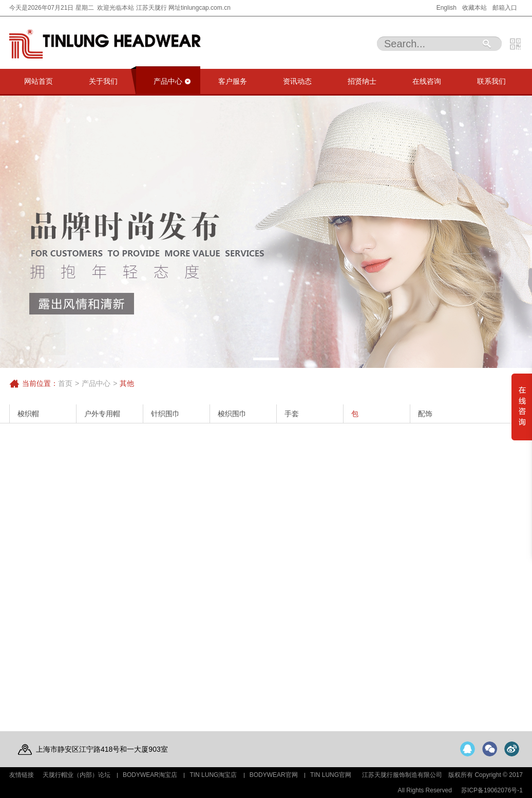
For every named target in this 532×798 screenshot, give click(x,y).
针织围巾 (165, 414)
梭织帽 (28, 414)
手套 (292, 414)
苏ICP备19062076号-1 (492, 790)
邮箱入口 (505, 8)
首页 (65, 383)
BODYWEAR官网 (274, 775)
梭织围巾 (232, 414)
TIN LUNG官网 (331, 775)
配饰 (425, 414)
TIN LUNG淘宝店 (213, 775)
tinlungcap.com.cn (206, 8)
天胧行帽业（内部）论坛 (77, 775)
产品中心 (96, 383)
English (446, 8)
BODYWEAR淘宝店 (150, 775)
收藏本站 (474, 8)
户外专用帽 (102, 414)
